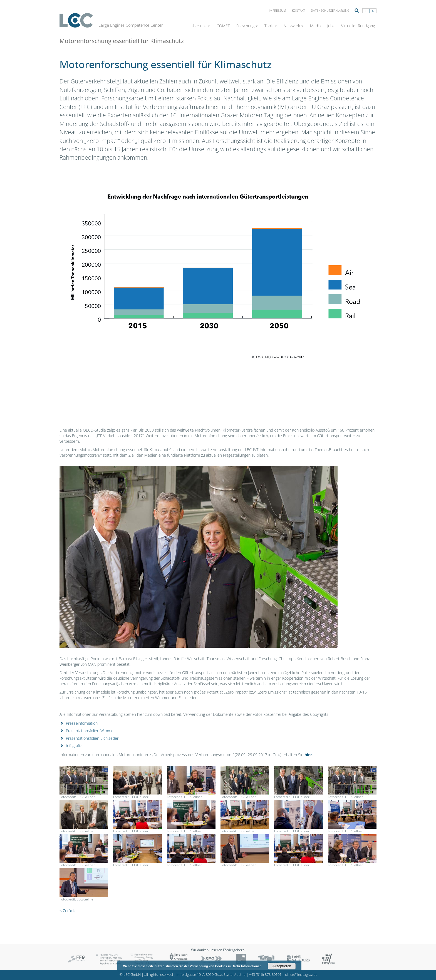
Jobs (331, 26)
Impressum (278, 10)
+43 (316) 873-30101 (265, 975)
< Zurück (67, 911)
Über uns (200, 26)
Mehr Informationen (247, 966)
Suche (357, 11)
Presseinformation (82, 723)
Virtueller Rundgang (358, 26)
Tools (271, 26)
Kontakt (298, 10)
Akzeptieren (282, 966)
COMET (223, 26)
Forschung (247, 26)
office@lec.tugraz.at (301, 975)
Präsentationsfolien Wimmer (90, 731)
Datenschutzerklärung (330, 10)
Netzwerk (293, 26)
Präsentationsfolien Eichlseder (92, 738)
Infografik (74, 746)
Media (315, 26)
